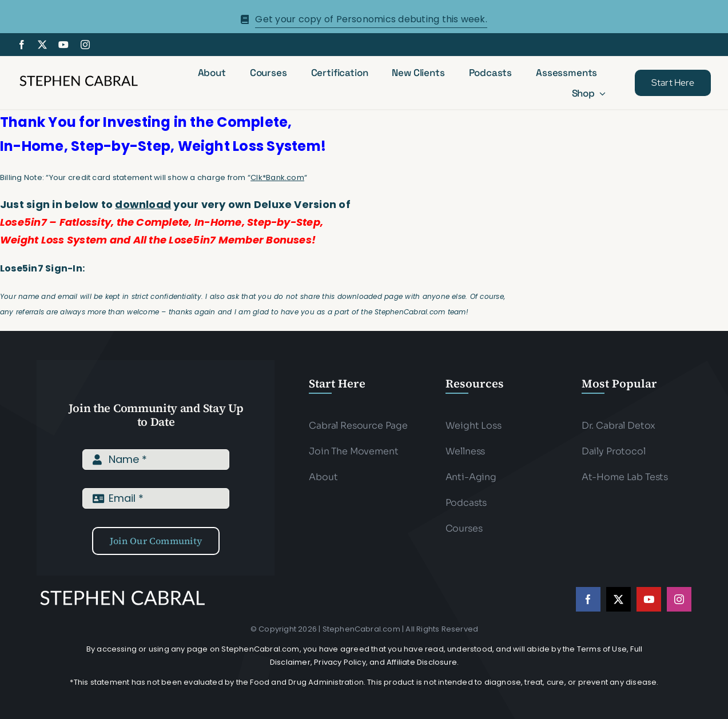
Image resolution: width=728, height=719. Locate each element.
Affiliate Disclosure (422, 662)
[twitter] (42, 45)
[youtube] (63, 45)
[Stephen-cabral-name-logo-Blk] (79, 77)
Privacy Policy (340, 662)
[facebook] (22, 45)
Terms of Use (602, 649)
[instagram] (85, 45)
